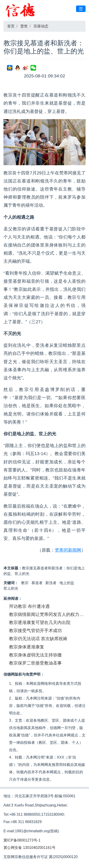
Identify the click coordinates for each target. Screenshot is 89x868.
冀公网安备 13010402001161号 (29, 848)
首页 (11, 26)
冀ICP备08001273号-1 (22, 840)
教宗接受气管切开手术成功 (35, 631)
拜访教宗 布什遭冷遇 (29, 606)
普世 (24, 26)
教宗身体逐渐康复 (27, 647)
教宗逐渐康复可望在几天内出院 (40, 622)
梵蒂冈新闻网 (68, 550)
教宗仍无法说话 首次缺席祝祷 (38, 639)
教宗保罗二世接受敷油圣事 (35, 663)
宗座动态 (41, 26)
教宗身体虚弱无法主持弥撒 (35, 655)
